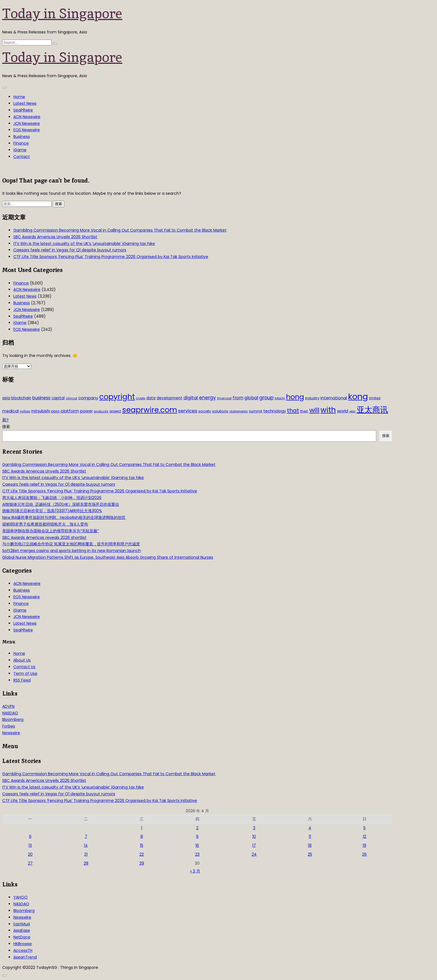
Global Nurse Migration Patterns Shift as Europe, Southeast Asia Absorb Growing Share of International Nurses (108, 557)
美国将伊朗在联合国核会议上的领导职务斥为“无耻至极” (50, 531)
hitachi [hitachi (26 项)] (280, 398)
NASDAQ (10, 713)
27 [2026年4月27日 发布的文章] (30, 863)
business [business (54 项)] (41, 398)
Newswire (11, 733)
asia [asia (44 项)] (6, 398)
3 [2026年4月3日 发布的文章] (254, 828)
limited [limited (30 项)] (375, 398)
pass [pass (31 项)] (55, 411)
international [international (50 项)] (334, 398)
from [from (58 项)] (238, 398)
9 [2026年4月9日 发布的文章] (197, 836)
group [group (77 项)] (266, 398)
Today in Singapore (62, 13)
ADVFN (8, 706)
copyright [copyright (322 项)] (117, 397)
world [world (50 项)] (343, 411)
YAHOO (20, 897)
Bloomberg (13, 719)
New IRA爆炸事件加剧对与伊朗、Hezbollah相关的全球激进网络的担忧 (64, 517)
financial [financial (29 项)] (224, 398)
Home (19, 97)
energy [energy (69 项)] (207, 398)
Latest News (25, 103)
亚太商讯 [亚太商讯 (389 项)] (372, 410)
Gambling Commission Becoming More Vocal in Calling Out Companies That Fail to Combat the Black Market (120, 230)
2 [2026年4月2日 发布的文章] (197, 828)
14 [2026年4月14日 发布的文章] (86, 845)
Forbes (9, 726)
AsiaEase (22, 930)
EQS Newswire (27, 130)
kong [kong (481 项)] (358, 396)
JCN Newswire (27, 123)
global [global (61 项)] (251, 398)
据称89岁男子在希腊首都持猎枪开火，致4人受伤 (45, 524)
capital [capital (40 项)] (58, 398)
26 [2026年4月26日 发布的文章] (364, 854)
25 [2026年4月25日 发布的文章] (310, 854)
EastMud (22, 924)
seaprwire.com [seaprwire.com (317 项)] (150, 410)
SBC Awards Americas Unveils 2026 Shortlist (55, 237)
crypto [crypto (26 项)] (141, 398)
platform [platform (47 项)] (70, 411)
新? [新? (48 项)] (5, 420)
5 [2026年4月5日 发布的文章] (365, 828)
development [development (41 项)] (169, 398)
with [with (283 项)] (328, 410)
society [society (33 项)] (205, 411)
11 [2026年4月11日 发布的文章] (310, 836)
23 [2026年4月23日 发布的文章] (197, 854)
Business (22, 137)
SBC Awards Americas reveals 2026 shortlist (44, 538)
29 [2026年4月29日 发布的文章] (142, 863)
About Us (22, 660)
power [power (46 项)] (86, 411)
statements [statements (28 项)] (239, 411)
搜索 (6, 427)
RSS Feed (22, 680)
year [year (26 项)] (352, 411)
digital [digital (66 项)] (191, 398)
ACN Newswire (27, 117)
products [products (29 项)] (101, 411)
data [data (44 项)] (151, 398)
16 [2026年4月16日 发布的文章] (197, 845)
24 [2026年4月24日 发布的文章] (254, 854)
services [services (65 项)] (188, 411)
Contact (22, 157)
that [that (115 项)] (293, 410)
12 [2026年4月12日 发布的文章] (365, 836)
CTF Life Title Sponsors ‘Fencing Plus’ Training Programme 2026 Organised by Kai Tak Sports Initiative (111, 257)
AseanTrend (25, 957)
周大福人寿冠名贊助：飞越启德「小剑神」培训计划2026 (52, 498)
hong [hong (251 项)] (295, 397)
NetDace (22, 937)
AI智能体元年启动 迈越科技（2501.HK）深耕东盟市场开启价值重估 (61, 504)
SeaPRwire (23, 110)
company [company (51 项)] (88, 398)
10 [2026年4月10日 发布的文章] (254, 836)
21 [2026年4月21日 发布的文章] (86, 854)
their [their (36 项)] (304, 411)
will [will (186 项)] (314, 410)
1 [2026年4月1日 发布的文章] (142, 828)
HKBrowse (23, 944)
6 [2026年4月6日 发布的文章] (30, 836)
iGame (20, 150)
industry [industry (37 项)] (312, 398)
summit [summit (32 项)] (256, 411)
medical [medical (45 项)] (10, 411)
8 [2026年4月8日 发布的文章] (142, 836)
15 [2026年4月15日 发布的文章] (142, 845)
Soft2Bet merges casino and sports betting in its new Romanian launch (71, 551)
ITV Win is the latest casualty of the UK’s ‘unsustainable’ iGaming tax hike (84, 244)
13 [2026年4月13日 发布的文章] (30, 845)
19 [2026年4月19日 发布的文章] (364, 845)
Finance (21, 143)
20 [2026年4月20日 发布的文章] (30, 854)
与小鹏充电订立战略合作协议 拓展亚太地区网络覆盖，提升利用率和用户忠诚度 (71, 544)
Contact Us (24, 667)
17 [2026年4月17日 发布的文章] (254, 845)
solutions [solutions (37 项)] (220, 411)
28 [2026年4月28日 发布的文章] (86, 863)
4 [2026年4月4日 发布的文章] (310, 828)
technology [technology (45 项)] (275, 411)
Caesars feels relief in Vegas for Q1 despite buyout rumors (70, 250)
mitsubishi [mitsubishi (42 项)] (41, 411)
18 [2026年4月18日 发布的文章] (310, 845)
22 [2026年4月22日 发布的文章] (142, 854)
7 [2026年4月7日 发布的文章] (86, 836)
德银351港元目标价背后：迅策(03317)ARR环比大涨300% (52, 511)
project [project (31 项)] (115, 411)
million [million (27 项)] (25, 411)
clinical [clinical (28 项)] (71, 398)
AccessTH (23, 950)
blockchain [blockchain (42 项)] (21, 398)
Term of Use (25, 673)
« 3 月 (195, 871)
